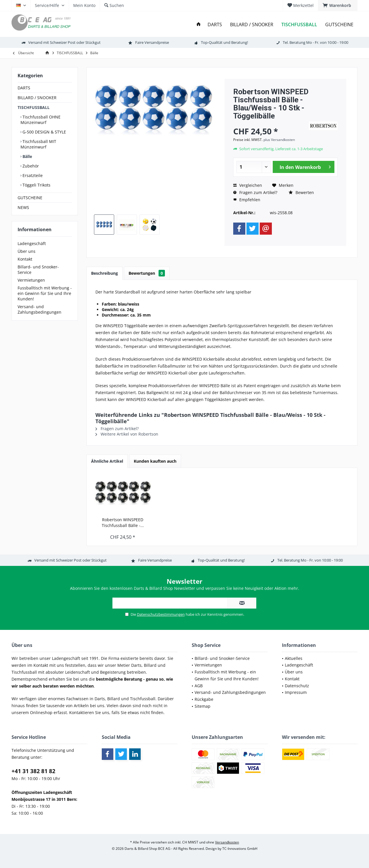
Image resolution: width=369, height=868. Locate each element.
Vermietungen (31, 280)
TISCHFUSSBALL (34, 107)
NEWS (23, 207)
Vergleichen (248, 185)
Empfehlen (247, 200)
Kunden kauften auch (155, 461)
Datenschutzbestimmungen (161, 614)
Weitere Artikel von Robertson (127, 434)
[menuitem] (338, 5)
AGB (199, 686)
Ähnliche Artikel (107, 461)
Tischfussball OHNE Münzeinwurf (41, 120)
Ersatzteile (32, 175)
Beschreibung (105, 273)
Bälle (27, 156)
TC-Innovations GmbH (240, 849)
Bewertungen (147, 273)
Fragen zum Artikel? (255, 192)
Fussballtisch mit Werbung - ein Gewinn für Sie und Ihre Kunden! (45, 293)
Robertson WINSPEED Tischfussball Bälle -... (123, 523)
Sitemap (203, 706)
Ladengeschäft (32, 243)
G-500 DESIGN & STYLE (44, 132)
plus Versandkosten (279, 140)
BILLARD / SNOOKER (37, 98)
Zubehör (30, 166)
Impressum (296, 692)
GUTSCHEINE (30, 198)
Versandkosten (227, 842)
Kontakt (25, 259)
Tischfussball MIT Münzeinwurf (38, 144)
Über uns (27, 251)
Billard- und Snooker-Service (38, 270)
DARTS (24, 88)
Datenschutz (297, 686)
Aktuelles (294, 658)
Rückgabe (204, 699)
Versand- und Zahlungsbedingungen (39, 309)
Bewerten (301, 192)
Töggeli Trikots (36, 185)
